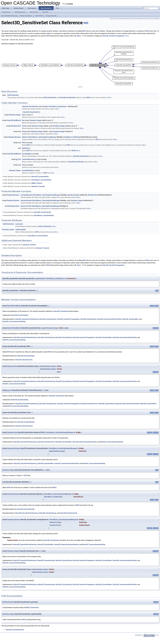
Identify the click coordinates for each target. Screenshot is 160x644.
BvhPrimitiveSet (13, 95)
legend (80, 87)
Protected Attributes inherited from (25, 236)
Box (23, 120)
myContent (19, 224)
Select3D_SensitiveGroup (48, 319)
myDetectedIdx (21, 230)
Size (24, 115)
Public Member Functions (126, 19)
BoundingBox (27, 154)
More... (128, 36)
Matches (25, 137)
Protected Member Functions (141, 19)
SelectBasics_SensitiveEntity (41, 180)
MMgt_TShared (37, 183)
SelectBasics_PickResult (72, 137)
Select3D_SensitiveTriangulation (113, 36)
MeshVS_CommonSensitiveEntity (14, 322)
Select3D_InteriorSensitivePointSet (109, 319)
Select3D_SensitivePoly (88, 319)
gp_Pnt (18, 159)
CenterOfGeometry (28, 159)
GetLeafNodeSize (28, 170)
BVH (84, 31)
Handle (45, 106)
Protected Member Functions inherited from (26, 212)
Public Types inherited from (19, 245)
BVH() (74, 151)
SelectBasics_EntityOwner (58, 106)
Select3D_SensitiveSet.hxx (15, 630)
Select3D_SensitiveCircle (24, 360)
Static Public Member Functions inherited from (26, 248)
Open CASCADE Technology (9, 16)
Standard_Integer (15, 115)
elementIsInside (26, 201)
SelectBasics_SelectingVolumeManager (43, 137)
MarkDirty (25, 148)
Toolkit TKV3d (39, 16)
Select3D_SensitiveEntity (40, 177)
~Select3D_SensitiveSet (30, 112)
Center (24, 126)
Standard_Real (16, 126)
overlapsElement (26, 195)
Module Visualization (26, 16)
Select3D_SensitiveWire (130, 319)
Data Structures (114, 19)
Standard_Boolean (15, 137)
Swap (24, 131)
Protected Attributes (154, 19)
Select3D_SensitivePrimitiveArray (27, 319)
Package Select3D (51, 16)
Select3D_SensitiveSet (67, 98)
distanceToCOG (26, 206)
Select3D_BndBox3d (14, 120)
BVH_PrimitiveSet (50, 98)
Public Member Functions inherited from (25, 177)
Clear (24, 165)
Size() (79, 36)
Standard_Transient (38, 186)
